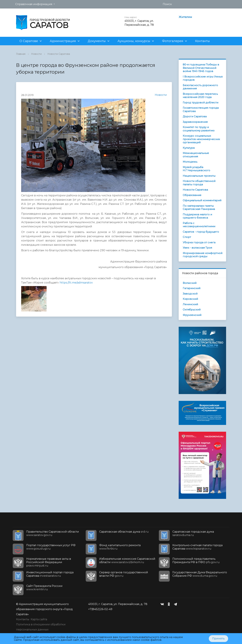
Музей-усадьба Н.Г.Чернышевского (196, 169)
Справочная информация (34, 4)
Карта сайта (39, 619)
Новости (36, 54)
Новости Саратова (59, 54)
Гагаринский (192, 288)
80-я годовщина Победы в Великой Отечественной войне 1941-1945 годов (201, 68)
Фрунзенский (192, 315)
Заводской (190, 294)
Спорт (187, 237)
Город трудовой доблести (201, 103)
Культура (189, 148)
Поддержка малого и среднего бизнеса (197, 216)
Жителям (185, 17)
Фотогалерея (173, 41)
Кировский (190, 299)
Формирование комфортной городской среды (203, 255)
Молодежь (190, 162)
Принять (218, 638)
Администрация (63, 41)
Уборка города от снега (199, 242)
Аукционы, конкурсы (134, 41)
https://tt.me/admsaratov (76, 283)
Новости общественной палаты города (199, 183)
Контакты (202, 41)
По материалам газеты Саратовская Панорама (199, 207)
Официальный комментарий (202, 200)
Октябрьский (192, 310)
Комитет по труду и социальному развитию (199, 129)
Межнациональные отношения (196, 155)
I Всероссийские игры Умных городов (203, 78)
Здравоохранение (195, 122)
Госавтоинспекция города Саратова (201, 109)
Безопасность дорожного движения (200, 87)
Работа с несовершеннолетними (199, 225)
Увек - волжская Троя (197, 248)
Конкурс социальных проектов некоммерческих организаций (201, 139)
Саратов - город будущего (201, 232)
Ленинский (190, 304)
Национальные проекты (199, 176)
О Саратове (29, 41)
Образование (192, 195)
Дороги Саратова (195, 116)
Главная (21, 54)
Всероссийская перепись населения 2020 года (200, 96)
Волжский (190, 283)
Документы (97, 41)
